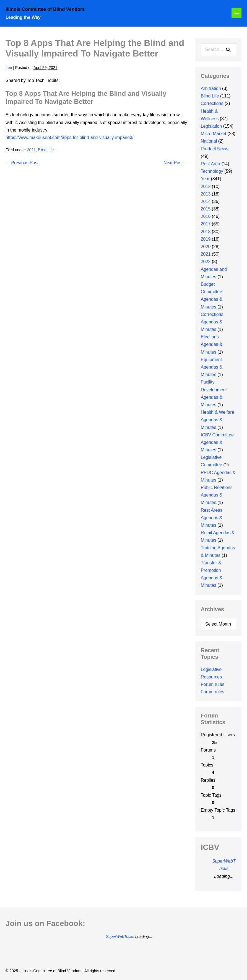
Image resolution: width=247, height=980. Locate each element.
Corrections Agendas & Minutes (212, 322)
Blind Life (46, 150)
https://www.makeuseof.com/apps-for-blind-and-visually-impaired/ (69, 137)
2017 (206, 224)
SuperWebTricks (120, 937)
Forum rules (213, 684)
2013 (206, 194)
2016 (206, 216)
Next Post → (176, 163)
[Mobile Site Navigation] (236, 13)
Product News (215, 149)
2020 (206, 247)
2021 (31, 150)
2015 (206, 209)
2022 (206, 262)
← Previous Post (22, 163)
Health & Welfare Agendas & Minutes (218, 420)
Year (205, 179)
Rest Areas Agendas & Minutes (212, 518)
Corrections (212, 103)
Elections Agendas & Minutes (212, 344)
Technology (212, 171)
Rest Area (210, 164)
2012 (206, 187)
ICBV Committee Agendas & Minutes (217, 442)
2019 (206, 239)
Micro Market (214, 134)
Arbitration (211, 88)
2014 (206, 201)
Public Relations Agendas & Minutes (217, 495)
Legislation (211, 126)
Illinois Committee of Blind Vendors (45, 9)
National (209, 141)
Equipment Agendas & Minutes (212, 367)
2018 (206, 232)
